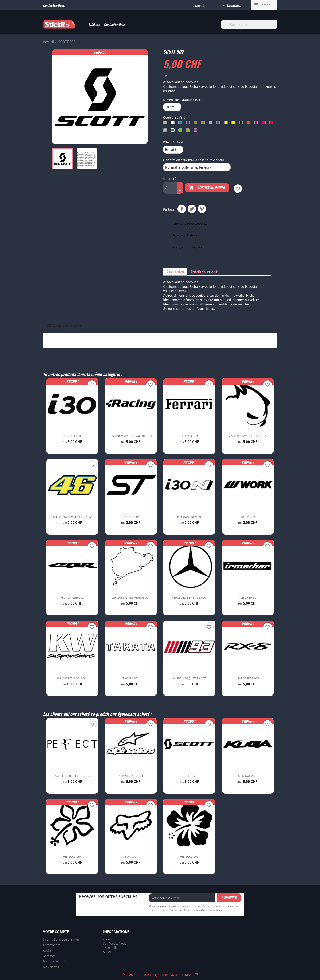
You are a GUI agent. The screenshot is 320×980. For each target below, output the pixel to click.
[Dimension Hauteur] (172, 107)
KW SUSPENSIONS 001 (72, 678)
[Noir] (242, 124)
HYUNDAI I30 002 (72, 436)
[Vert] (173, 131)
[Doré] (204, 124)
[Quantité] (168, 188)
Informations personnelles (61, 939)
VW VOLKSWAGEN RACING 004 (131, 436)
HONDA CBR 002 (72, 597)
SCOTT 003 (189, 776)
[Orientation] (197, 167)
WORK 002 (248, 517)
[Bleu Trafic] (189, 124)
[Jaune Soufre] (227, 124)
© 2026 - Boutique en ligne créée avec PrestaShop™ (160, 975)
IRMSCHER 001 (248, 597)
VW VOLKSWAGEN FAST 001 (248, 436)
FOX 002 (131, 856)
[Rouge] (272, 124)
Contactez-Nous (115, 24)
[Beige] (166, 124)
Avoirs (47, 950)
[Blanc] (173, 124)
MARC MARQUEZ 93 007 (189, 678)
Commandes (52, 945)
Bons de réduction (56, 961)
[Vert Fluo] (181, 131)
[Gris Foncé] (219, 124)
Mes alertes (51, 967)
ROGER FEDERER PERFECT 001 (72, 776)
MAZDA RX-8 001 (248, 678)
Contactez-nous (54, 5)
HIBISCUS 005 (189, 856)
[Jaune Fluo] (234, 124)
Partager (182, 209)
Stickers (94, 24)
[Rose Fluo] (265, 124)
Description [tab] (175, 271)
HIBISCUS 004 (72, 856)
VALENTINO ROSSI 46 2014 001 (72, 517)
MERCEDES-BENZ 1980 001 (189, 597)
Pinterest (202, 209)
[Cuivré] (196, 124)
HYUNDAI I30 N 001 (189, 517)
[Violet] (196, 131)
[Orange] (249, 124)
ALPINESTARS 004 (131, 776)
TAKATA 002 (131, 678)
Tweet (192, 209)
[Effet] (173, 150)
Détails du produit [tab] (205, 271)
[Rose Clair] (257, 124)
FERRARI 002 (189, 436)
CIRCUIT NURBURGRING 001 (131, 597)
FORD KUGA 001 (248, 776)
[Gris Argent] (211, 124)
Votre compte (56, 932)
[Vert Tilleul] (189, 131)
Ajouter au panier (207, 188)
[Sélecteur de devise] (208, 6)
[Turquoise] (166, 131)
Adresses (49, 956)
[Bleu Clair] (181, 124)
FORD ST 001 (131, 517)
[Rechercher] (249, 24)
